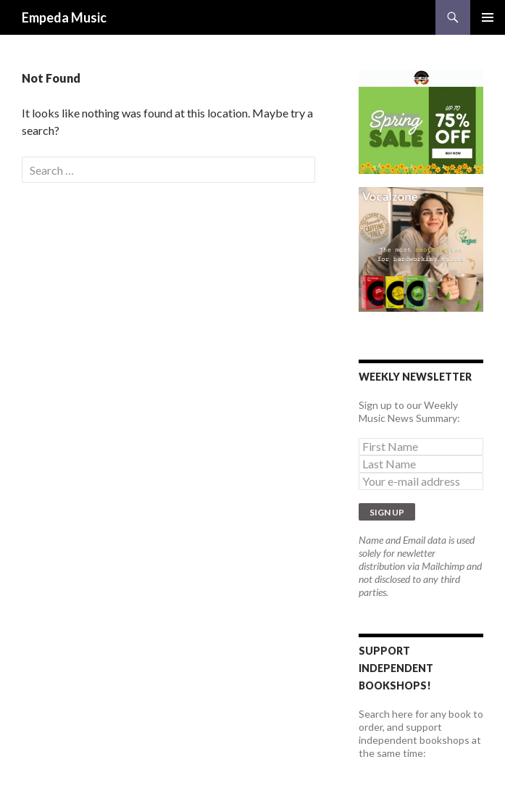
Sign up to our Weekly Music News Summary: (409, 411)
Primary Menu (488, 17)
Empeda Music (64, 17)
